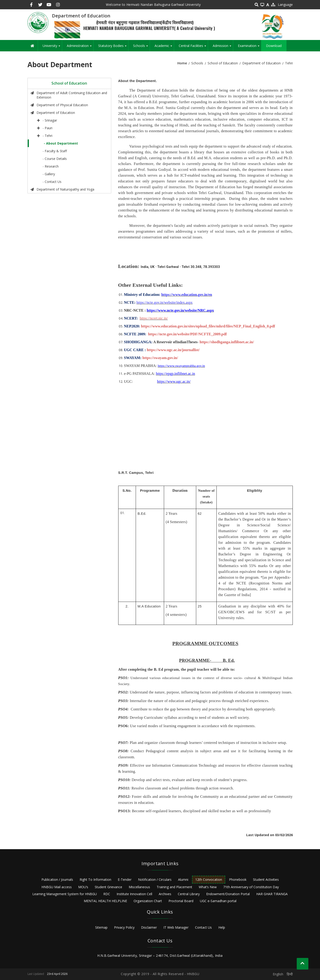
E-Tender (125, 879)
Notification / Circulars (155, 879)
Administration (80, 47)
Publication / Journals (57, 879)
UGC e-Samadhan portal (218, 901)
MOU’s (83, 887)
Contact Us (203, 927)
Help (222, 927)
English (278, 974)
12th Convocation (209, 879)
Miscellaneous (139, 887)
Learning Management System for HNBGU (65, 894)
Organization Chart (148, 901)
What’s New (208, 887)
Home (182, 63)
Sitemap (101, 927)
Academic (164, 47)
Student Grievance (108, 887)
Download (274, 46)
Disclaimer (149, 927)
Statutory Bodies (113, 47)
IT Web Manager (176, 927)
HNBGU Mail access (57, 887)
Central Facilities (193, 47)
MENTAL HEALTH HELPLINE (105, 901)
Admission (223, 47)
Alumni (183, 879)
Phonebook (238, 879)
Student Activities (266, 879)
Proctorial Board (181, 901)
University (52, 47)
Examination (249, 47)
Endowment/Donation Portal (228, 894)
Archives (165, 894)
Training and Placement (174, 887)
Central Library (189, 894)
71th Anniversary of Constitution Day (251, 887)
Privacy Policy (124, 927)
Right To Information (95, 879)
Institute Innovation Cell (134, 894)
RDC (107, 894)
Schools (141, 47)
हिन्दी (290, 974)
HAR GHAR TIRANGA (272, 894)
